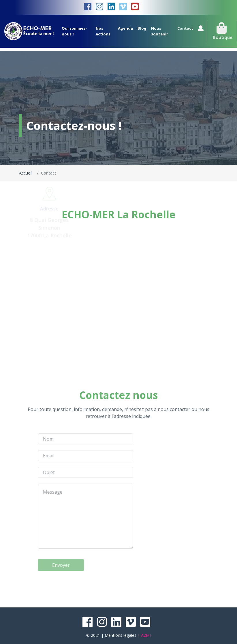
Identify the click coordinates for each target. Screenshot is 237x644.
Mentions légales (121, 635)
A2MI (146, 635)
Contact (185, 28)
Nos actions (103, 31)
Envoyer (43, 565)
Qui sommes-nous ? (74, 31)
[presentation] (64, 582)
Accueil (26, 173)
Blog (142, 28)
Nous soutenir (160, 31)
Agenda (125, 28)
